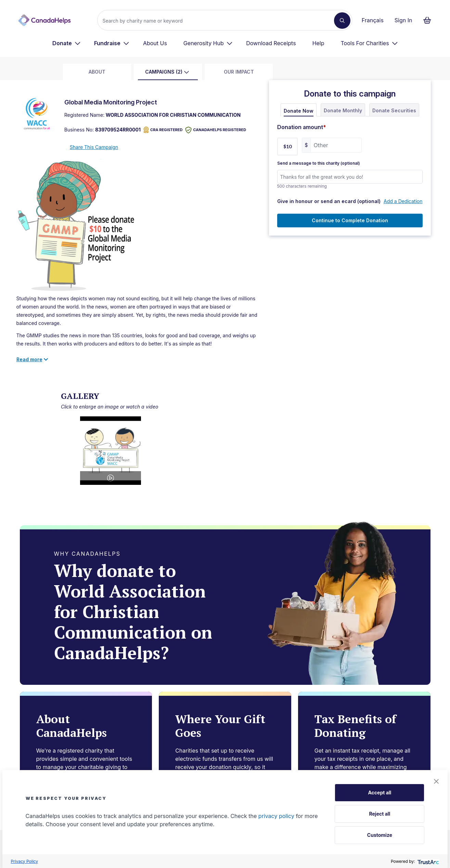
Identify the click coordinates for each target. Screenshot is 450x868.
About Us (155, 43)
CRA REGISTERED (163, 130)
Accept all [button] (380, 792)
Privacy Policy (24, 861)
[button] (436, 781)
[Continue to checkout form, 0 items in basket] (429, 20)
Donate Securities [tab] (394, 110)
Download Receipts (271, 43)
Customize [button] (380, 835)
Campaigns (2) (167, 72)
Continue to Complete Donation (350, 220)
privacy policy (276, 816)
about (97, 72)
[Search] (218, 21)
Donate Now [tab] (299, 111)
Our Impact (239, 72)
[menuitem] (67, 43)
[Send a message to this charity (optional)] (350, 177)
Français (373, 20)
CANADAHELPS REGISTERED (216, 130)
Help (318, 43)
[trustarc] (428, 861)
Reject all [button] (380, 814)
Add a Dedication (403, 201)
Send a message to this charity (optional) (319, 163)
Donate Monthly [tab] (343, 110)
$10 (287, 146)
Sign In (403, 20)
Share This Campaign (94, 147)
